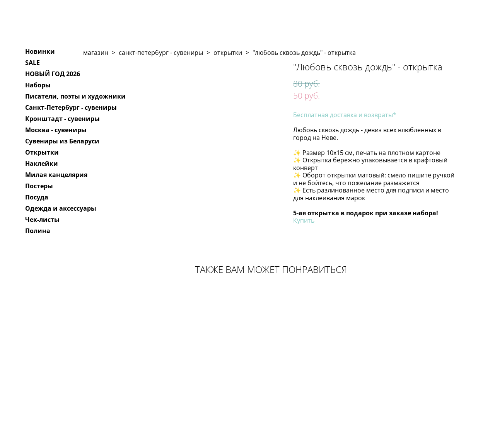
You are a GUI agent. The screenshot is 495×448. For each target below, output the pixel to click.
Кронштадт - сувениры (62, 119)
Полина (38, 231)
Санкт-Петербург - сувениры (71, 107)
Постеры (39, 186)
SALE (32, 63)
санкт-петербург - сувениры (161, 53)
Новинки (40, 51)
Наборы (38, 85)
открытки (228, 53)
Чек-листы (42, 220)
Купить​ (304, 220)
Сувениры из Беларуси (62, 141)
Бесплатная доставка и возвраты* (345, 115)
